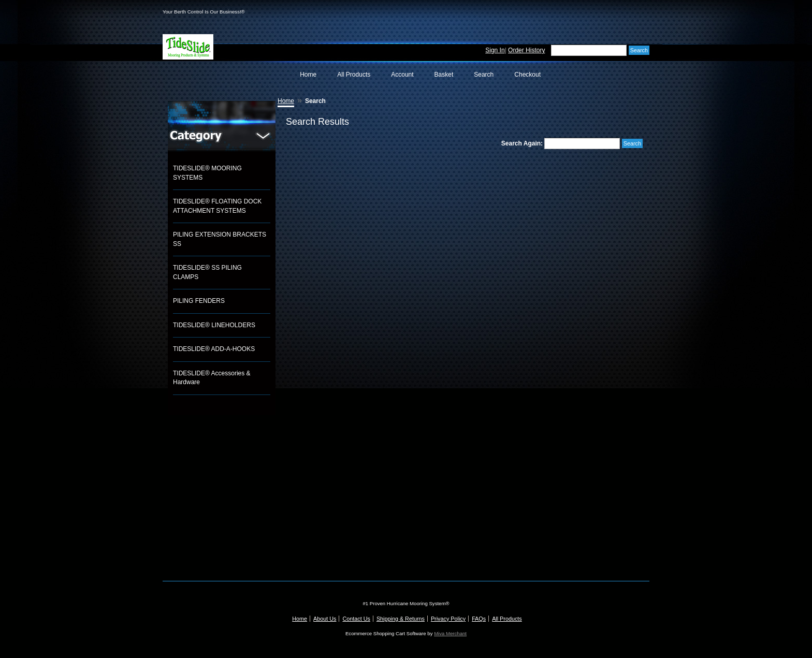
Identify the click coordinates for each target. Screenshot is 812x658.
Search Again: (522, 143)
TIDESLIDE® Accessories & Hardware (212, 378)
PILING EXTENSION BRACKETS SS (220, 239)
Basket (444, 75)
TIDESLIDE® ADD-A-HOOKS (214, 349)
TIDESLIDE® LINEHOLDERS (214, 325)
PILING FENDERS (199, 301)
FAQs (479, 619)
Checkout (527, 75)
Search (484, 75)
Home (308, 75)
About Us (325, 619)
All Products (354, 75)
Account (402, 75)
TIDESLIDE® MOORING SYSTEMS (207, 173)
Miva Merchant (450, 633)
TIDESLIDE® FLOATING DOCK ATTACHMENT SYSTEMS (217, 206)
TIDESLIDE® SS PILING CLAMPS (207, 272)
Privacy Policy (448, 619)
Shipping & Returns (401, 619)
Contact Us (356, 619)
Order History (526, 50)
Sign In (495, 50)
